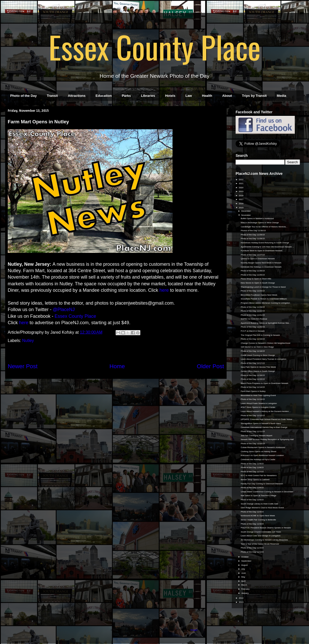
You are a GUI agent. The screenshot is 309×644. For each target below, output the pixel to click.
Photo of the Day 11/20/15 (253, 327)
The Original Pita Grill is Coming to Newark (260, 335)
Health (207, 96)
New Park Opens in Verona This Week (258, 367)
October (245, 557)
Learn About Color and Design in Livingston (261, 536)
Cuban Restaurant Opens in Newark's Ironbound (263, 447)
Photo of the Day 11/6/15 (252, 488)
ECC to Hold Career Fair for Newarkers (259, 475)
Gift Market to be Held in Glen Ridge (257, 347)
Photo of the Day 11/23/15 (253, 307)
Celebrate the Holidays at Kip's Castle (258, 460)
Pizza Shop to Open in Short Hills (256, 279)
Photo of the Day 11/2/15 (252, 548)
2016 (241, 204)
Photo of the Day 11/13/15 (253, 399)
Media (282, 96)
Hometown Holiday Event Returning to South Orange (265, 243)
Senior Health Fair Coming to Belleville (258, 520)
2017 (241, 199)
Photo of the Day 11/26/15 (253, 271)
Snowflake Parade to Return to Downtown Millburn (264, 299)
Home (117, 366)
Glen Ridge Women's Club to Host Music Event (262, 508)
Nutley (28, 341)
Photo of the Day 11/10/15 (253, 444)
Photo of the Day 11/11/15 (253, 431)
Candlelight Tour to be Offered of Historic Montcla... (264, 227)
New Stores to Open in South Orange (258, 283)
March (244, 585)
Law (189, 96)
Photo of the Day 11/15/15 (253, 379)
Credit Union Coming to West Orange (258, 355)
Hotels (170, 96)
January (245, 593)
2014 (241, 598)
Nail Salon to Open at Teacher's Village (259, 496)
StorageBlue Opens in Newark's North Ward (261, 423)
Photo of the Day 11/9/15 (252, 464)
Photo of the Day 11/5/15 (252, 500)
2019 (241, 191)
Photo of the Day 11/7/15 (252, 472)
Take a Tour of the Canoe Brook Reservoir (260, 544)
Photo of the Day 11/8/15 (252, 467)
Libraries (148, 96)
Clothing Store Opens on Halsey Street (259, 452)
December (246, 211)
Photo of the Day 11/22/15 (253, 311)
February (246, 589)
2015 (241, 208)
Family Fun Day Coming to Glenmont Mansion (262, 484)
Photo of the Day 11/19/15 (253, 339)
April (244, 581)
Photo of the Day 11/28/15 (253, 239)
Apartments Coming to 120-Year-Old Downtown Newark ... (267, 247)
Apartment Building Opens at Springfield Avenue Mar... (266, 323)
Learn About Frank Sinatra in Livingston (259, 403)
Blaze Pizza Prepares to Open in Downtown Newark (265, 383)
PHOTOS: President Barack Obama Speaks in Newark (266, 528)
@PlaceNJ (64, 310)
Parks (126, 96)
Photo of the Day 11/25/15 (253, 275)
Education (104, 96)
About (227, 96)
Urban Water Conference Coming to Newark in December (267, 492)
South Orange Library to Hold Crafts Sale (260, 504)
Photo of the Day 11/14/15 (253, 387)
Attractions (77, 96)
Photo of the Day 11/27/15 (253, 255)
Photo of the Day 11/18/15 (253, 351)
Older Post (210, 366)
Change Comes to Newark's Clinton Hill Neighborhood (265, 343)
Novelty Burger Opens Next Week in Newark (261, 263)
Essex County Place (154, 47)
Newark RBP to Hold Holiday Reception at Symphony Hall (267, 439)
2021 (241, 183)
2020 (241, 188)
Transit (52, 96)
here (24, 323)
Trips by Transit (254, 96)
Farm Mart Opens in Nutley (253, 391)
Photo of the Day (24, 96)
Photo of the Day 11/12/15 (253, 415)
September (247, 561)
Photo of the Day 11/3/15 (252, 524)
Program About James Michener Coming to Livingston (265, 303)
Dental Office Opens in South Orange (258, 371)
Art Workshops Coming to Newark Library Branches (264, 540)
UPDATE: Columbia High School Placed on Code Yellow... (267, 419)
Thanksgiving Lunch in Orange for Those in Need (263, 287)
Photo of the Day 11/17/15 (253, 363)
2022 (241, 180)
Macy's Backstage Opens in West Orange (260, 223)
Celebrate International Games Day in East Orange (264, 427)
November (246, 215)
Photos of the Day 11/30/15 (253, 231)
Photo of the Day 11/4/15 (252, 512)
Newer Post (23, 366)
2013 (241, 602)
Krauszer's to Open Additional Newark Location (262, 455)
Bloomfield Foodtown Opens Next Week (259, 295)
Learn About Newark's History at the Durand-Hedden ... (266, 411)
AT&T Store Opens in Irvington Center (258, 407)
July (243, 569)
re (167, 290)
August (245, 565)
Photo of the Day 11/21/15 (253, 315)
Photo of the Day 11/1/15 (252, 552)
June (244, 573)
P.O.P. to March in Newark (253, 331)
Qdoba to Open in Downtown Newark (258, 259)
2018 (241, 196)
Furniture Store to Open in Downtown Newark (261, 251)
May (243, 577)
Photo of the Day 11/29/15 (253, 235)
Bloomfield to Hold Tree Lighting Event (258, 395)
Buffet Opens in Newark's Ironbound (257, 218)
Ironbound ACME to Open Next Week (258, 516)
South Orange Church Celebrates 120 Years (261, 532)
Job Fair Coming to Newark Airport (256, 436)
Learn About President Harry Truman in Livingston (264, 359)
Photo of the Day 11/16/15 (253, 375)
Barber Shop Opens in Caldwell (255, 480)
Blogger (194, 630)
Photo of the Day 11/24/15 (253, 291)
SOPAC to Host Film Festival (254, 319)
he (162, 290)
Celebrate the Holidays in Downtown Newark (261, 267)
